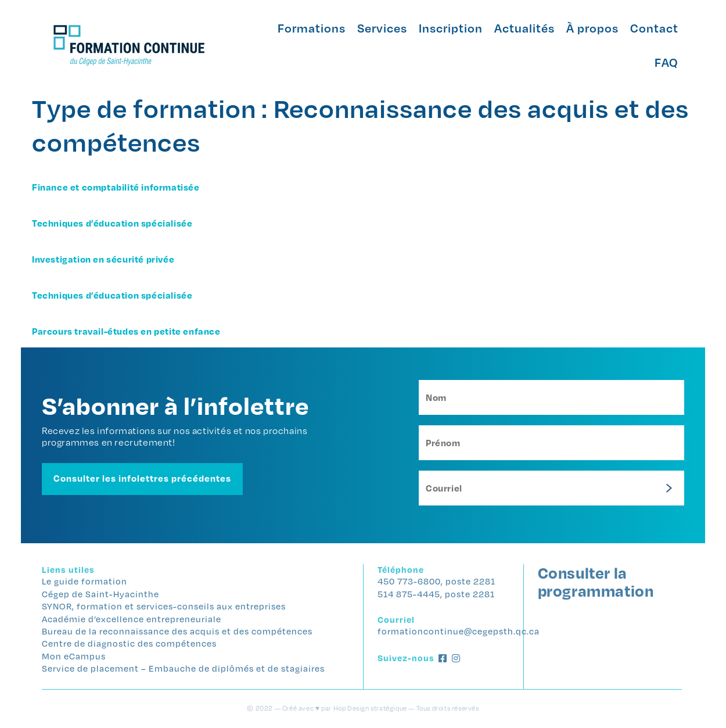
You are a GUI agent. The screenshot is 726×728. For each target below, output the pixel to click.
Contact (654, 28)
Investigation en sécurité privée (103, 259)
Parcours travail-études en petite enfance (126, 331)
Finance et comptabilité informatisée (116, 187)
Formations (312, 28)
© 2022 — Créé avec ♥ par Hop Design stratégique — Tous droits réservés (363, 708)
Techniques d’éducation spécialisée (112, 223)
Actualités (524, 28)
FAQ (666, 62)
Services (382, 28)
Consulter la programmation (596, 581)
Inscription (451, 28)
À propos (592, 28)
